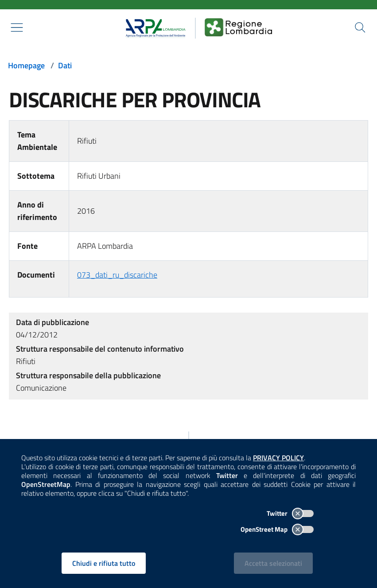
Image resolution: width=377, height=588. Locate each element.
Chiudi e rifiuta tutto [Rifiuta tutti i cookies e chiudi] (104, 563)
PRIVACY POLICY (278, 458)
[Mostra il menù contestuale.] (17, 27)
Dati (65, 65)
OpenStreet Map (277, 529)
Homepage (26, 65)
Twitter (290, 513)
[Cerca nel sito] (360, 27)
